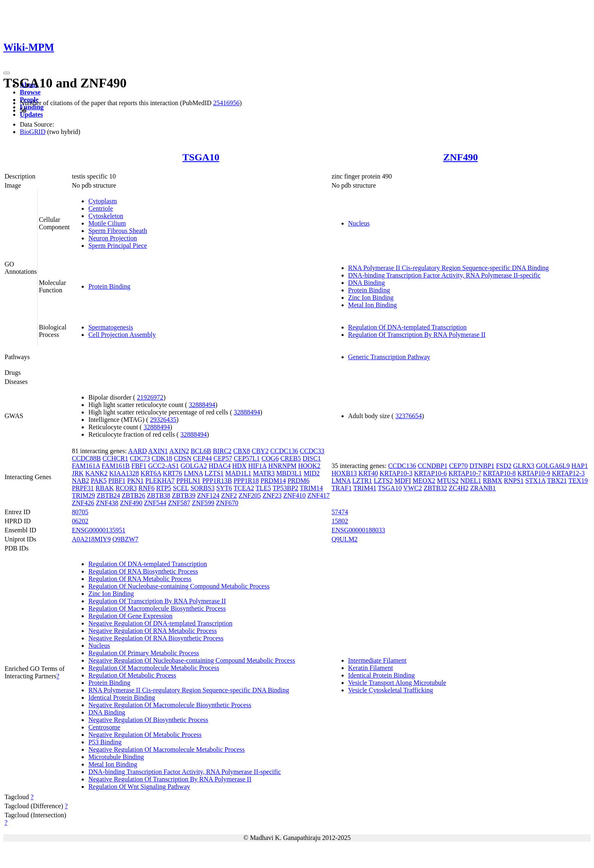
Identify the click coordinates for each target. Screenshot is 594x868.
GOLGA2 (194, 466)
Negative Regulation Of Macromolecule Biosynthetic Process (170, 705)
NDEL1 (471, 481)
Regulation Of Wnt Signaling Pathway (139, 787)
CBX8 (242, 451)
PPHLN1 (188, 481)
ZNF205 (250, 495)
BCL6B (201, 451)
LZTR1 (362, 481)
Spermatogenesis (111, 327)
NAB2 (80, 481)
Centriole (101, 208)
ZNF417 (318, 495)
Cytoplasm (103, 201)
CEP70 (458, 466)
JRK (78, 473)
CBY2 (260, 451)
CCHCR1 (115, 458)
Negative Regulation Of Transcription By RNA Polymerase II (170, 779)
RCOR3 (126, 488)
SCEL (181, 488)
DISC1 (311, 458)
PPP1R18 (246, 481)
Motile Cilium (107, 223)
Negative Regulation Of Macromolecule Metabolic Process (166, 749)
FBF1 (139, 466)
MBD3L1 (289, 473)
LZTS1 (214, 473)
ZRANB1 (483, 488)
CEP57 (223, 458)
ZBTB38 (159, 495)
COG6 (270, 458)
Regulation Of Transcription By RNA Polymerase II (417, 335)
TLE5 (263, 488)
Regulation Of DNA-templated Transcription (408, 327)
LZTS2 (383, 481)
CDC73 (140, 458)
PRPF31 (83, 488)
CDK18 (162, 458)
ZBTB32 (435, 488)
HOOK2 (309, 466)
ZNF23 (272, 495)
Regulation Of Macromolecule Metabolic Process (154, 668)
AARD (138, 451)
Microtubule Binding (116, 757)
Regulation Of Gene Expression (130, 616)
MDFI (403, 481)
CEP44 (202, 458)
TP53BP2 (285, 488)
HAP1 (580, 466)
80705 (80, 512)
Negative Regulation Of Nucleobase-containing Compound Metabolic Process (192, 660)
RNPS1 (514, 481)
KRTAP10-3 (396, 473)
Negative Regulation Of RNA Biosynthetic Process (156, 638)
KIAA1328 (124, 473)
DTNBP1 (482, 466)
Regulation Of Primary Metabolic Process (144, 653)
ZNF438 (107, 503)
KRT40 (368, 473)
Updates (31, 114)
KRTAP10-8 (500, 473)
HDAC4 (220, 466)
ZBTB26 (133, 495)
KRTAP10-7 (465, 473)
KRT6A (151, 473)
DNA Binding (367, 283)
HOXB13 (344, 473)
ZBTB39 (184, 495)
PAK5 (99, 481)
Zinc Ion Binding (371, 298)
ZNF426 (83, 503)
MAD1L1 (238, 473)
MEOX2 (424, 481)
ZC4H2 (459, 488)
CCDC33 (312, 451)
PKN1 (135, 481)
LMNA (193, 473)
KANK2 (97, 473)
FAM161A (86, 466)
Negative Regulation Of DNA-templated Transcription (160, 623)
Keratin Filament (371, 668)
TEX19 (578, 481)
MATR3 (264, 473)
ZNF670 (227, 503)
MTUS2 (448, 481)
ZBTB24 (108, 495)
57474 (340, 512)
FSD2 (503, 466)
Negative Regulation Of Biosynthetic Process (148, 720)
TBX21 (557, 481)
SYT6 (224, 488)
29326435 (163, 420)
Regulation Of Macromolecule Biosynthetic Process (157, 608)
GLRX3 (524, 466)
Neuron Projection (113, 238)
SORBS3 (203, 488)
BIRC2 (222, 451)
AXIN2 (179, 451)
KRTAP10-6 (431, 473)
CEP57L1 (247, 458)
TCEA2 (244, 488)
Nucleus (359, 223)
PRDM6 (298, 481)
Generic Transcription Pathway (389, 357)
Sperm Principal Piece (118, 246)
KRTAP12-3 (568, 473)
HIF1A (257, 466)
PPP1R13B (217, 481)
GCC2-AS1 (164, 466)
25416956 (226, 103)
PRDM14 (273, 481)
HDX (239, 466)
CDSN (183, 458)
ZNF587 (179, 503)
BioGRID (33, 132)
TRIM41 (365, 488)
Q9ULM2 (345, 539)
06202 (80, 521)
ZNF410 (295, 495)
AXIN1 (158, 451)
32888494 (202, 405)
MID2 (312, 473)
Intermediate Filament (377, 660)
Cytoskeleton (106, 216)
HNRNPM (282, 466)
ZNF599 (203, 503)
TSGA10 (201, 157)
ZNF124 (208, 495)
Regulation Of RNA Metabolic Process (140, 579)
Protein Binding (109, 286)
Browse (30, 92)
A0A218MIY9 (91, 539)
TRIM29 (83, 495)
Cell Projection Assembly (122, 335)
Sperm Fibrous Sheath (118, 231)
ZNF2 (229, 495)
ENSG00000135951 (99, 530)
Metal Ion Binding (372, 305)
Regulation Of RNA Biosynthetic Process (143, 571)
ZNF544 (155, 503)
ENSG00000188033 (358, 530)
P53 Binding (105, 742)
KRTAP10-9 (534, 473)
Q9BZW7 (125, 539)
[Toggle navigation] (7, 73)
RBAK (105, 488)
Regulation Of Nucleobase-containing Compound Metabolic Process (179, 586)
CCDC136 (284, 451)
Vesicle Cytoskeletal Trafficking (391, 690)
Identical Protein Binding (122, 697)
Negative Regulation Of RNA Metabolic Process (153, 631)
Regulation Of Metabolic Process (132, 675)
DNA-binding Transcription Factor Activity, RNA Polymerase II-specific (444, 275)
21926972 (150, 397)
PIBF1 (117, 481)
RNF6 (147, 488)
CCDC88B (86, 458)
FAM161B (115, 466)
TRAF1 (342, 488)
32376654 (408, 416)
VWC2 (413, 488)
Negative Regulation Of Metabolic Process (145, 735)
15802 (340, 521)
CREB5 (291, 458)
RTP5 (164, 488)
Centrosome (104, 727)
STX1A (536, 481)
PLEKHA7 (160, 481)
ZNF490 (460, 157)
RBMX (492, 481)
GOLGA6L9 (553, 466)
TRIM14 (311, 488)
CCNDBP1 (433, 466)
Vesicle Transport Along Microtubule (397, 683)
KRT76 (173, 473)
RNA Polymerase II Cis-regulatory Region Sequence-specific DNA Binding (449, 268)
